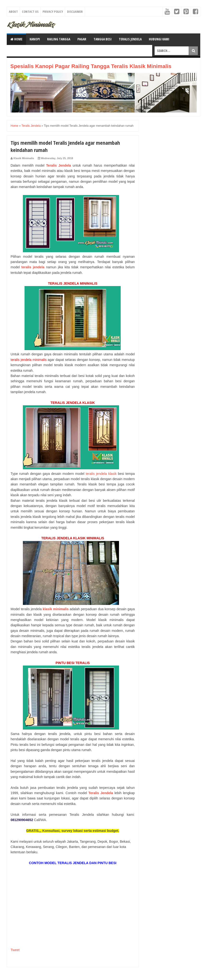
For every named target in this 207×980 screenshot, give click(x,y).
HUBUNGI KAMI (159, 39)
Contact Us (30, 12)
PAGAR (82, 39)
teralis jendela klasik (101, 474)
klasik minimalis (56, 609)
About (13, 12)
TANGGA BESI (103, 39)
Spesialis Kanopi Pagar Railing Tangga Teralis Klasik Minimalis (91, 66)
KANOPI (35, 39)
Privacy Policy (53, 12)
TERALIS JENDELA (130, 39)
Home (16, 39)
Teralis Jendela (59, 165)
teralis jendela (33, 267)
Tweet (15, 950)
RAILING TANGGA (59, 39)
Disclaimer (75, 12)
